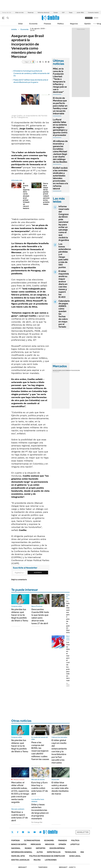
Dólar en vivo (19, 13)
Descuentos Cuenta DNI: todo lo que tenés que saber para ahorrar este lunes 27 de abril (40, 616)
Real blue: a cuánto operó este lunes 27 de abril (20, 816)
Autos (40, 852)
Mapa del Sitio (18, 856)
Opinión (87, 24)
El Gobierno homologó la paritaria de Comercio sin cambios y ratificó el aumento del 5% (31, 73)
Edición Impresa (57, 848)
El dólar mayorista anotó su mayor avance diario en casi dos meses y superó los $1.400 (64, 284)
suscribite (89, 18)
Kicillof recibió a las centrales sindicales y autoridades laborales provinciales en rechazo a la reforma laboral (60, 178)
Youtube (35, 832)
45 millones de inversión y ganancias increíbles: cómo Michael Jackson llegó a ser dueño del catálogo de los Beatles (60, 151)
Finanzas (47, 24)
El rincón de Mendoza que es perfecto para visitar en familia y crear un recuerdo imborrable (60, 106)
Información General (22, 852)
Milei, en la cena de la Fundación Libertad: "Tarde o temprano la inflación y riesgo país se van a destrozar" (60, 80)
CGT (63, 13)
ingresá (96, 18)
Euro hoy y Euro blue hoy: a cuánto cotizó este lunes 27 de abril (40, 788)
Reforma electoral (43, 13)
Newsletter (96, 24)
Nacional (16, 848)
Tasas (71, 13)
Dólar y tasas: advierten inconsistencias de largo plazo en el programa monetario (40, 812)
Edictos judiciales (20, 860)
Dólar (21, 24)
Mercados (36, 844)
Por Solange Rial (37, 822)
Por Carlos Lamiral (68, 685)
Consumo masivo (93, 13)
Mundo (28, 848)
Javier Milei (80, 13)
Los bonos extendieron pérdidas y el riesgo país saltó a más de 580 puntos (65, 256)
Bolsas (62, 370)
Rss (82, 852)
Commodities (69, 370)
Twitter (12, 832)
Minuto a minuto (19, 779)
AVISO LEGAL (75, 856)
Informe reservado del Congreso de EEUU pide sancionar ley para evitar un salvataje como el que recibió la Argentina (64, 223)
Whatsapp (40, 832)
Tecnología (70, 852)
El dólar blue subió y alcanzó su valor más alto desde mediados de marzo (60, 788)
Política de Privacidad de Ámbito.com (47, 856)
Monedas (56, 370)
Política (61, 24)
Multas (37, 860)
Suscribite (38, 572)
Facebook (18, 832)
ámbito (14, 29)
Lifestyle (75, 844)
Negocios (74, 24)
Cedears (77, 370)
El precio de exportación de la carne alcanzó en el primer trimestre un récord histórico (28, 196)
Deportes (41, 848)
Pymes (56, 13)
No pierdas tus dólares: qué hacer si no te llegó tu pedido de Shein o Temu (20, 615)
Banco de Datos (19, 844)
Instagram (23, 832)
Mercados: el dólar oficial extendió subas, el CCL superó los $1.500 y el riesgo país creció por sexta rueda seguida (20, 792)
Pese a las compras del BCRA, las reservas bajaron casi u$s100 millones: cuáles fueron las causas (40, 751)
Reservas (31, 13)
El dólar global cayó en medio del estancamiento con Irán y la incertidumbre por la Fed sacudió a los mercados (59, 751)
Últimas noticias (32, 840)
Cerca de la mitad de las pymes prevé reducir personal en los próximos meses (47, 194)
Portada (16, 840)
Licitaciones (51, 860)
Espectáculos (54, 852)
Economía (33, 24)
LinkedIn (29, 832)
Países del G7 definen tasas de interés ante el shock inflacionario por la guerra (31, 81)
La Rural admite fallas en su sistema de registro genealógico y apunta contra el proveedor (60, 127)
